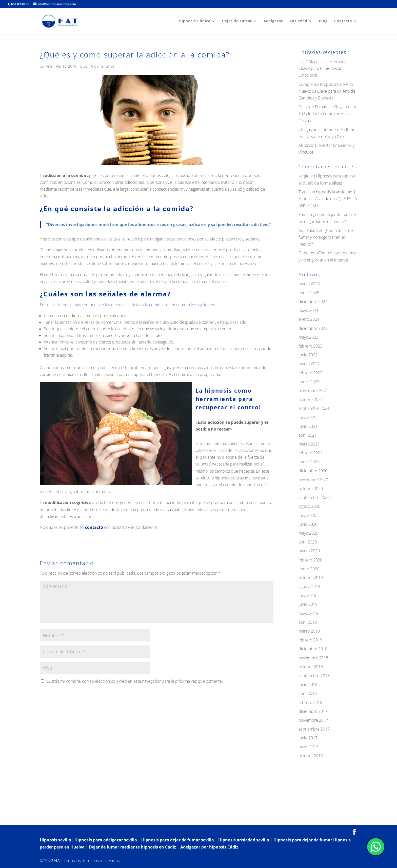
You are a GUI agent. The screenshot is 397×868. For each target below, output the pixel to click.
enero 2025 (309, 293)
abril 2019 (308, 622)
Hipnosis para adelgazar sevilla (106, 840)
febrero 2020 (310, 560)
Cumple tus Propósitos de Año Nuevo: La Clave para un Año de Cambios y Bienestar (327, 91)
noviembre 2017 (313, 720)
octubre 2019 (311, 578)
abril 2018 (308, 693)
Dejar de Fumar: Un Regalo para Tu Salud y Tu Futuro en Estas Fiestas (327, 114)
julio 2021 (307, 417)
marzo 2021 (309, 444)
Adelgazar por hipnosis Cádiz (209, 847)
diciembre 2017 (313, 711)
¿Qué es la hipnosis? (91, 818)
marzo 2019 (309, 631)
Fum (302, 214)
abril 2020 (308, 542)
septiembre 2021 (314, 408)
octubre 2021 (311, 399)
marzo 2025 (309, 284)
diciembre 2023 (313, 328)
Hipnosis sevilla (55, 840)
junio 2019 (308, 604)
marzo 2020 (309, 551)
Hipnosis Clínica (195, 21)
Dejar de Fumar (237, 21)
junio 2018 (308, 684)
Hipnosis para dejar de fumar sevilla (178, 840)
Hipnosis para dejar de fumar (303, 840)
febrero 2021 (310, 453)
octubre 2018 (311, 667)
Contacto (343, 21)
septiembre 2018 (314, 676)
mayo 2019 (308, 613)
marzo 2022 (309, 364)
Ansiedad (298, 21)
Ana (49, 66)
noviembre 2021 (313, 391)
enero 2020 (309, 569)
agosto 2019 (309, 587)
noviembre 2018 (313, 658)
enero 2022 (309, 382)
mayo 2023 (308, 337)
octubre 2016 (311, 756)
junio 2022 (308, 355)
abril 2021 (308, 435)
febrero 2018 (310, 702)
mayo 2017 (308, 747)
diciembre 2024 (313, 301)
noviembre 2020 (313, 480)
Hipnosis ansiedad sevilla (244, 840)
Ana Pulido (308, 230)
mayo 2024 (308, 310)
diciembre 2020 (313, 471)
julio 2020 (307, 515)
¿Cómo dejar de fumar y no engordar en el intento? (326, 237)
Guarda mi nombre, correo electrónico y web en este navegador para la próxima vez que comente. (134, 681)
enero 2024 (309, 319)
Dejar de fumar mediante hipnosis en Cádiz (132, 847)
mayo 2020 (308, 533)
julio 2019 (307, 595)
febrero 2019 (310, 640)
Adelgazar (273, 21)
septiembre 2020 (314, 497)
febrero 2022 (310, 373)
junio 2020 (308, 524)
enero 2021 (309, 462)
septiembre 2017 (314, 729)
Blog (323, 21)
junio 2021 (308, 426)
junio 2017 (308, 738)
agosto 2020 (309, 506)
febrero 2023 (310, 346)
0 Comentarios (103, 66)
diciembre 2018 (313, 649)
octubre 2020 (311, 489)
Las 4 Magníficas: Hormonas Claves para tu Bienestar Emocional (323, 68)
